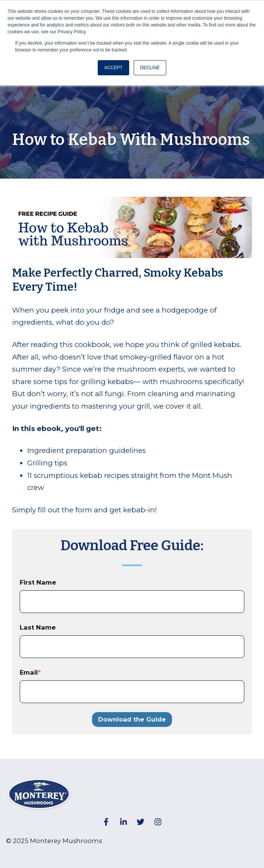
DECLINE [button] (150, 68)
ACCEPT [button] (113, 68)
